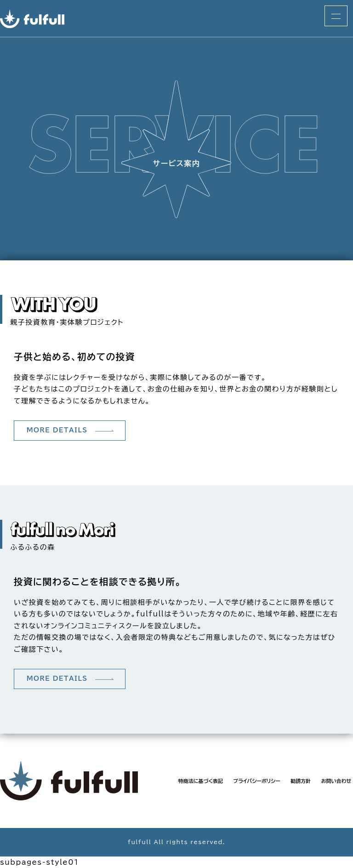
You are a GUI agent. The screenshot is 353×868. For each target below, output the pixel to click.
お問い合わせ (336, 781)
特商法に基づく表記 (201, 781)
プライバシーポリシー (257, 781)
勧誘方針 (301, 781)
